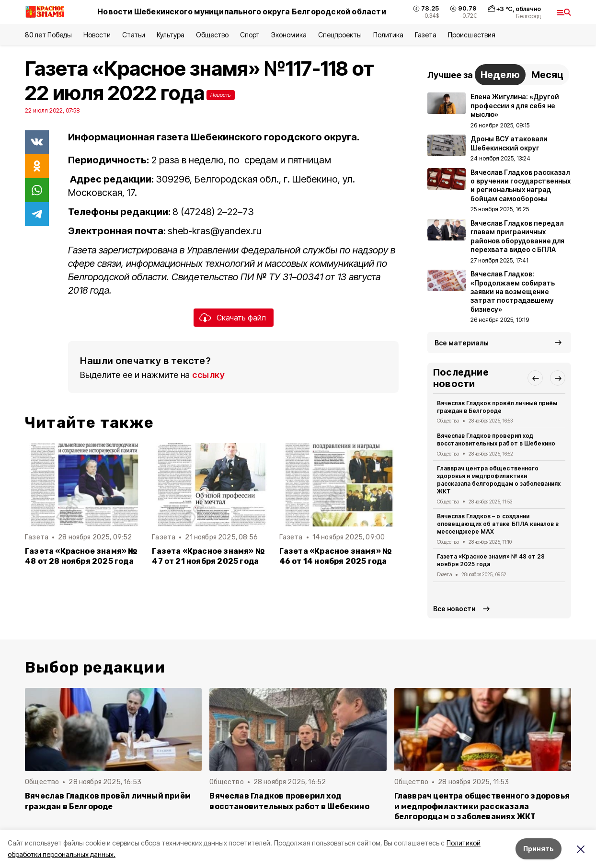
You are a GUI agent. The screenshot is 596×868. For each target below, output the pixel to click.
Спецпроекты (340, 35)
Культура (171, 35)
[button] (535, 378)
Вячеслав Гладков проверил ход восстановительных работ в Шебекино (496, 440)
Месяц (547, 75)
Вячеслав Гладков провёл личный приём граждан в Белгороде (497, 407)
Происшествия (471, 35)
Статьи (134, 35)
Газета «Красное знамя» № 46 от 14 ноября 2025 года (336, 556)
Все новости (454, 609)
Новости (97, 35)
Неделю (500, 75)
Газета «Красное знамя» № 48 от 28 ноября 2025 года (81, 556)
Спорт (250, 35)
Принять (539, 849)
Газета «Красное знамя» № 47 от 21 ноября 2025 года (208, 556)
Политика (388, 35)
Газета (426, 35)
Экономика (289, 35)
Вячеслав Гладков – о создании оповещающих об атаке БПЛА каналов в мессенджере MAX (498, 524)
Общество (212, 35)
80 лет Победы (48, 35)
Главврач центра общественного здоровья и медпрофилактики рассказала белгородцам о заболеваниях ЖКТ (499, 480)
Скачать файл (241, 318)
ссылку (208, 375)
